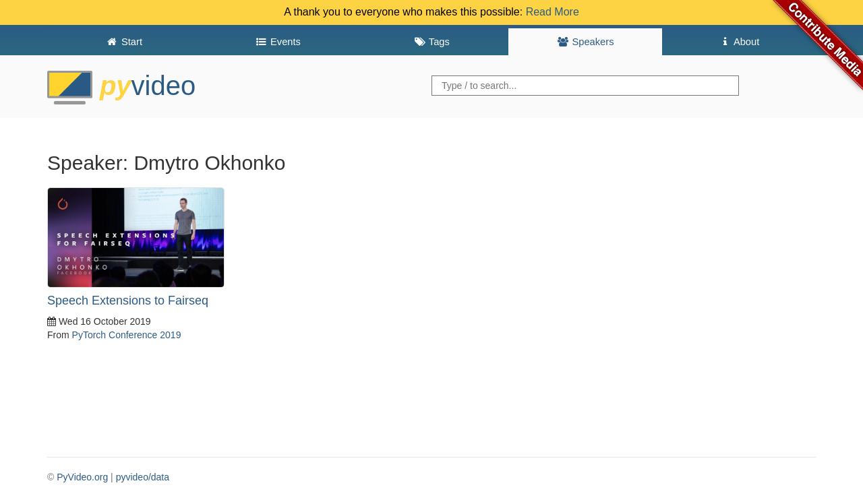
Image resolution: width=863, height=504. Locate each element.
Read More (553, 12)
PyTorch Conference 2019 (127, 335)
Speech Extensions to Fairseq (128, 301)
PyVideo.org (82, 477)
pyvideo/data (143, 477)
